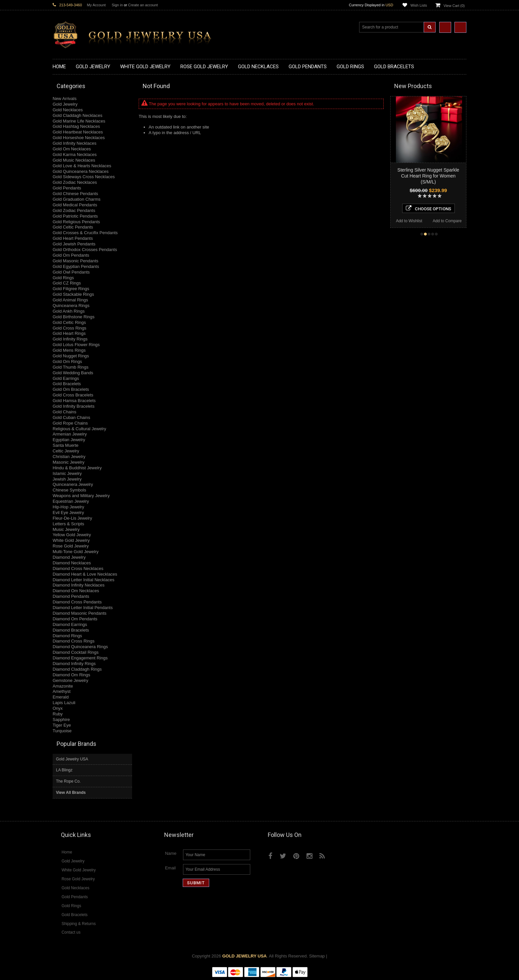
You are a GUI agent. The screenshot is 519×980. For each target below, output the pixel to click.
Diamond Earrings (70, 624)
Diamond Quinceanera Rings (80, 647)
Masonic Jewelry (69, 462)
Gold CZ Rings (67, 283)
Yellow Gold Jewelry (72, 535)
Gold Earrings (66, 378)
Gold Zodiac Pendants (74, 210)
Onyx (58, 708)
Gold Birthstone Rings (73, 317)
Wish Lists (419, 5)
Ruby (58, 714)
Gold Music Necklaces (74, 160)
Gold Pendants (67, 188)
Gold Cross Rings (70, 328)
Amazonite (63, 686)
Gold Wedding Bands (73, 373)
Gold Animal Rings (70, 300)
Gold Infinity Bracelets (73, 406)
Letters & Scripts (68, 524)
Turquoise (62, 731)
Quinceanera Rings (71, 306)
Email (170, 868)
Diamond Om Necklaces (76, 591)
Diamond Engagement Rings (80, 658)
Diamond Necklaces (72, 563)
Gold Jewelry (65, 104)
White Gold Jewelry (71, 540)
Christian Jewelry (69, 457)
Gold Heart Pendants (73, 238)
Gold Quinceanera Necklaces (81, 171)
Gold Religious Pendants (76, 222)
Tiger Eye (62, 725)
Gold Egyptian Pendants (76, 266)
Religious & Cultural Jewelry (79, 429)
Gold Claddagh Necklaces (77, 115)
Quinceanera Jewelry (73, 484)
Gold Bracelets (67, 384)
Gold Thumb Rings (71, 367)
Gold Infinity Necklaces (74, 143)
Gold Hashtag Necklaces (76, 126)
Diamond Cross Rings (73, 641)
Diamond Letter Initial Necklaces (83, 580)
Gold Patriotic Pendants (75, 216)
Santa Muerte (66, 445)
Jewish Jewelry (67, 479)
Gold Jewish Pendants (74, 244)
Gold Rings (63, 278)
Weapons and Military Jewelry (81, 496)
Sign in (117, 5)
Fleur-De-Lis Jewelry (72, 518)
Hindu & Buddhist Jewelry (77, 468)
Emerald (61, 697)
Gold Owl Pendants (71, 272)
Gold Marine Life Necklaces (79, 121)
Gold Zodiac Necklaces (75, 182)
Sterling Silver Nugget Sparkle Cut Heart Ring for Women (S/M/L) (428, 176)
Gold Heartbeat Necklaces (78, 132)
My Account (96, 5)
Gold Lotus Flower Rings (76, 345)
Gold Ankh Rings (69, 311)
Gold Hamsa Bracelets (74, 401)
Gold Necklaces (68, 110)
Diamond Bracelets (71, 630)
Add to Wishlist (409, 221)
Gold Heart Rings (69, 333)
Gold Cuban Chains (71, 417)
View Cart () (454, 6)
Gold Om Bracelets (71, 389)
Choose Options (428, 208)
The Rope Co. (68, 781)
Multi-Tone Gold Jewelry (76, 552)
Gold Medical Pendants (75, 205)
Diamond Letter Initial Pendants (83, 608)
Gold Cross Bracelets (73, 395)
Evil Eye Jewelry (68, 513)
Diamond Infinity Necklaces (79, 585)
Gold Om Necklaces (72, 149)
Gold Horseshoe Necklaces (79, 138)
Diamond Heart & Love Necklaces (85, 574)
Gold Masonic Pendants (75, 261)
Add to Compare (447, 221)
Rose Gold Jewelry (71, 546)
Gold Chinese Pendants (75, 194)
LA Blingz (64, 770)
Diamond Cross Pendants (77, 602)
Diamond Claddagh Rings (77, 669)
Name (171, 853)
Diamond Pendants (71, 596)
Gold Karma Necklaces (75, 155)
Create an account (143, 5)
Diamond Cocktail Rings (76, 652)
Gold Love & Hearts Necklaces (82, 166)
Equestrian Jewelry (71, 501)
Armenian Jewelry (70, 434)
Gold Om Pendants (71, 255)
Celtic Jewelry (66, 451)
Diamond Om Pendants (75, 619)
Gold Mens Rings (69, 350)
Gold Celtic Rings (69, 322)
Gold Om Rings (67, 361)
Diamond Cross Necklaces (78, 568)
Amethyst (62, 691)
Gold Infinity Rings (70, 339)
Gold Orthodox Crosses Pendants (85, 250)
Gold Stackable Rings (73, 294)
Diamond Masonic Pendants (80, 613)
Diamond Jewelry (69, 557)
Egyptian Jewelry (69, 440)
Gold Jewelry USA (72, 759)
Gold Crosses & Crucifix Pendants (85, 233)
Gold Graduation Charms (77, 199)
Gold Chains (65, 412)
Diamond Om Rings (71, 675)
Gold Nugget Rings (71, 356)
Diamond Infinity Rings (74, 664)
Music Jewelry (66, 529)
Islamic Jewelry (67, 473)
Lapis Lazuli (64, 703)
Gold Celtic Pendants (73, 227)
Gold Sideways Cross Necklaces (84, 177)
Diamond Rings (67, 636)
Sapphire (61, 720)
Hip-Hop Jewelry (68, 507)
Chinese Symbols (69, 490)
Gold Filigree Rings (71, 289)
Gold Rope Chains (70, 423)
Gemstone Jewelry (71, 680)
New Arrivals (65, 99)
